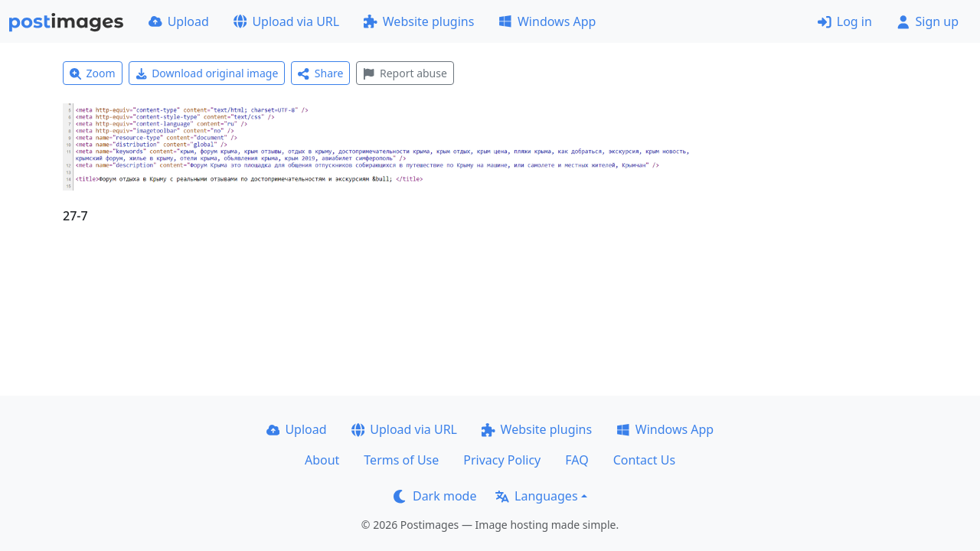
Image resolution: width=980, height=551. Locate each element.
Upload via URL (286, 21)
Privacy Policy (502, 460)
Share (320, 73)
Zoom (93, 73)
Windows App (547, 21)
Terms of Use (401, 460)
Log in (845, 21)
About (322, 460)
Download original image (207, 73)
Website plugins (419, 21)
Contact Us (644, 460)
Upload (179, 21)
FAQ (577, 460)
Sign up (928, 21)
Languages (536, 496)
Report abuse (405, 73)
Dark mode (435, 496)
